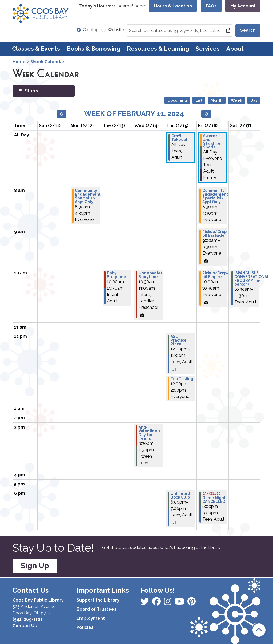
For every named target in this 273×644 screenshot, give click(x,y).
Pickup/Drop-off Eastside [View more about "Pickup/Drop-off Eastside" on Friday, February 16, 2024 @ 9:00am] (215, 234)
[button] (113, 6)
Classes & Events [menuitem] (36, 49)
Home (19, 62)
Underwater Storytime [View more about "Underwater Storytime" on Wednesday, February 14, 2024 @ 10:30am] (150, 275)
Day (254, 100)
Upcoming (177, 100)
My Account (243, 6)
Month (217, 100)
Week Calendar (48, 62)
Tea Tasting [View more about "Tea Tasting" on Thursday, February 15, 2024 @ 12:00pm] (182, 379)
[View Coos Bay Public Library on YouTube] (192, 603)
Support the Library (98, 600)
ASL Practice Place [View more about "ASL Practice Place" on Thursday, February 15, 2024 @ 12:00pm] (179, 340)
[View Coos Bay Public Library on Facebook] (145, 603)
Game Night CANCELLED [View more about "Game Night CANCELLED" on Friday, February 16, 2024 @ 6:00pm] (214, 500)
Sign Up (35, 566)
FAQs (211, 6)
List (199, 100)
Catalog (91, 30)
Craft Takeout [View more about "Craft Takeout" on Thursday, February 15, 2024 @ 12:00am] (179, 138)
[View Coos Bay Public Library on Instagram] (157, 603)
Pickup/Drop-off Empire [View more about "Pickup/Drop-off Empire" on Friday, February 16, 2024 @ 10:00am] (215, 275)
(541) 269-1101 (27, 619)
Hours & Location (173, 6)
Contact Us (25, 626)
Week (236, 100)
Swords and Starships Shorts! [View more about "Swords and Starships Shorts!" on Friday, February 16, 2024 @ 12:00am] (212, 141)
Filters (31, 91)
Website (116, 30)
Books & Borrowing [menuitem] (93, 49)
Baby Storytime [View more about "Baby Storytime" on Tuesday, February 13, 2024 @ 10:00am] (117, 275)
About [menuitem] (235, 49)
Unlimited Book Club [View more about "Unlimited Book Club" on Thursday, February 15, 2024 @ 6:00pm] (180, 495)
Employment (91, 618)
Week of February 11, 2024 (134, 114)
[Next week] (206, 114)
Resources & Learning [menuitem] (158, 49)
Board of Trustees (97, 609)
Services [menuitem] (208, 49)
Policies (85, 627)
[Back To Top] (259, 630)
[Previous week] (61, 114)
